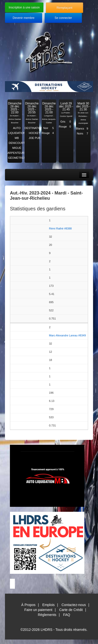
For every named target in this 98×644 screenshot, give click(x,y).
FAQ (67, 615)
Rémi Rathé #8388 (61, 228)
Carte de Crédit (71, 610)
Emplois (49, 605)
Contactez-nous (74, 605)
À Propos (28, 605)
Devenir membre (24, 18)
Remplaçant (64, 8)
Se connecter (63, 18)
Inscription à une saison (24, 7)
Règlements (47, 615)
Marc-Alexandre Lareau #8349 (68, 335)
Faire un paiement (38, 610)
